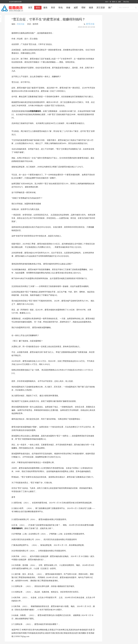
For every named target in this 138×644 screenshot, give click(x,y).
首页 (30, 8)
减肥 (76, 8)
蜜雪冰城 (90, 24)
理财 (83, 8)
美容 (53, 8)
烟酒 (91, 8)
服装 (45, 8)
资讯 (38, 8)
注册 (119, 2)
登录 (114, 2)
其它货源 (101, 8)
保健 (68, 8)
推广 (110, 8)
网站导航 (126, 2)
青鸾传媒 (21, 24)
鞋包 (61, 8)
